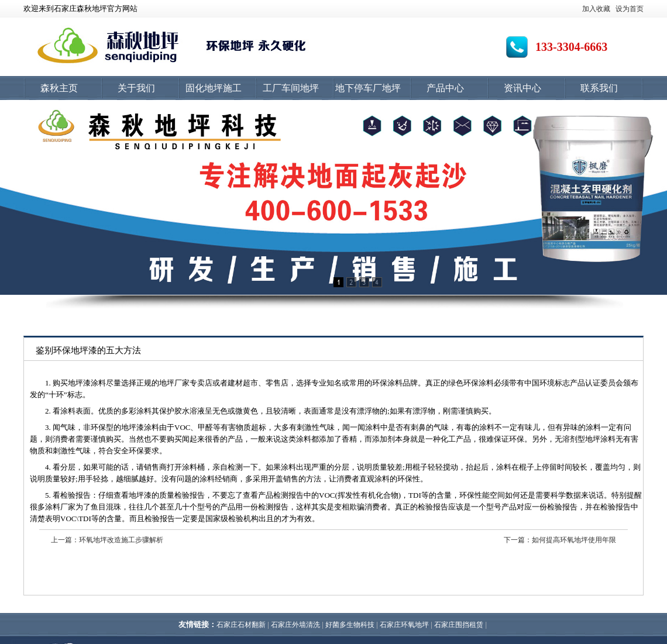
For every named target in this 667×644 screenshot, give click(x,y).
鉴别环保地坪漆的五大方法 (88, 350)
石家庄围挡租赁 (459, 625)
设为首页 (630, 9)
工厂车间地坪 (291, 88)
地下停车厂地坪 (368, 88)
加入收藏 (596, 9)
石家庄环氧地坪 (404, 625)
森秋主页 (59, 88)
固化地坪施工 (214, 88)
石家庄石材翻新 (241, 625)
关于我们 (136, 88)
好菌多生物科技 (350, 625)
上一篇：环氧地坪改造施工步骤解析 (107, 540)
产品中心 (445, 88)
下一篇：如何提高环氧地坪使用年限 (560, 540)
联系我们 (599, 88)
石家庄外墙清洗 (295, 625)
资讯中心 (522, 88)
